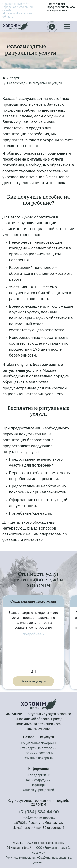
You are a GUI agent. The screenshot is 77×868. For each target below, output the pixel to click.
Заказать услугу (33, 681)
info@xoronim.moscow (38, 818)
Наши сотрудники (39, 780)
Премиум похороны (38, 753)
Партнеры (38, 785)
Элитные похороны (39, 758)
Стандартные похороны (39, 748)
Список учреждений (39, 790)
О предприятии (38, 775)
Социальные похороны (39, 743)
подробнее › (33, 634)
